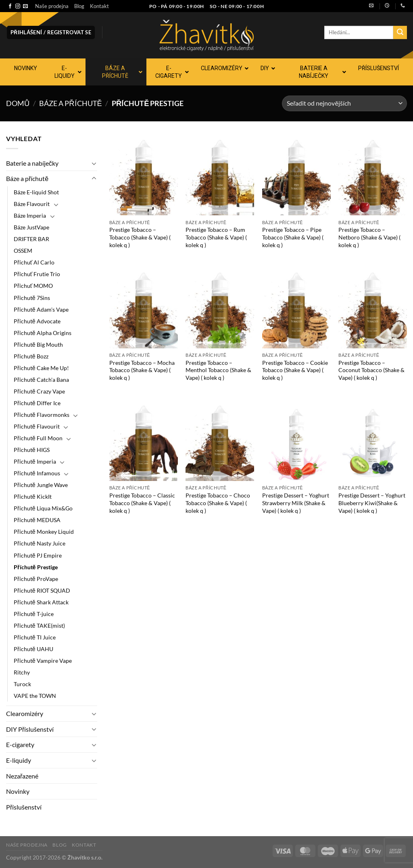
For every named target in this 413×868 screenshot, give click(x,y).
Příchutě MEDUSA (37, 520)
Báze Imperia (30, 215)
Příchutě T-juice (34, 614)
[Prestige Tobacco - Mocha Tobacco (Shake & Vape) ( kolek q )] (144, 307)
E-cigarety (20, 744)
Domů (18, 103)
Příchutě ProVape (36, 579)
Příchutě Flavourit (37, 426)
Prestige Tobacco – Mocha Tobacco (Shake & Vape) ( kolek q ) (142, 370)
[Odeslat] (400, 33)
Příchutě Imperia (35, 461)
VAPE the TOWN (35, 696)
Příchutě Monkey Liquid (44, 532)
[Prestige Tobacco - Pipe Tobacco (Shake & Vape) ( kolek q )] (296, 175)
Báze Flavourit (32, 204)
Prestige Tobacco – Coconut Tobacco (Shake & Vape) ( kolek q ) (371, 370)
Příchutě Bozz (31, 356)
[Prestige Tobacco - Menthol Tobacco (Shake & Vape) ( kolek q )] (220, 307)
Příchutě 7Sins (32, 298)
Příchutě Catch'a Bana (41, 380)
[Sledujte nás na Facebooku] (10, 6)
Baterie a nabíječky (32, 163)
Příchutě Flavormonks (42, 415)
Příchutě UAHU (33, 649)
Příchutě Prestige (36, 567)
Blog (79, 6)
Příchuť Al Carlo (34, 262)
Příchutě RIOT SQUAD (42, 590)
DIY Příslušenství (30, 729)
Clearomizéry (25, 713)
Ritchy (22, 672)
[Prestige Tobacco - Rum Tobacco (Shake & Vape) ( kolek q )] (220, 175)
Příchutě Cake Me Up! (41, 368)
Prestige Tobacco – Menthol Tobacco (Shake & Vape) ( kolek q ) (218, 370)
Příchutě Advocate (37, 321)
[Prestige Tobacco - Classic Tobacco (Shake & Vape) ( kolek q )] (144, 440)
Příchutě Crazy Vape (39, 391)
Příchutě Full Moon (38, 438)
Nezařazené (22, 776)
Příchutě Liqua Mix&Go (43, 508)
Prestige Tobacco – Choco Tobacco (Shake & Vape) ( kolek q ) (218, 503)
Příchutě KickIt (33, 496)
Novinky (18, 791)
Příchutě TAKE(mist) (39, 626)
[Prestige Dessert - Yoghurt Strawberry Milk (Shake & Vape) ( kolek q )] (296, 440)
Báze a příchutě (71, 103)
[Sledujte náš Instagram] (18, 6)
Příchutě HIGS (32, 450)
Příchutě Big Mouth (38, 344)
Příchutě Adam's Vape (41, 309)
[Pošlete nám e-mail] (25, 6)
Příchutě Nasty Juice (40, 543)
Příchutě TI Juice (35, 637)
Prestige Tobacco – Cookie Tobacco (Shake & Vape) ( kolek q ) (295, 370)
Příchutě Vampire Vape (43, 661)
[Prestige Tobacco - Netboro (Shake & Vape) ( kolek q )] (373, 175)
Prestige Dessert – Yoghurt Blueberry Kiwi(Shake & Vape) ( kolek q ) (372, 503)
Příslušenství (24, 807)
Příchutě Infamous (37, 473)
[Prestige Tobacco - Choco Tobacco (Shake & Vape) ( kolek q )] (220, 440)
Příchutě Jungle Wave (41, 485)
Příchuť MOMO (33, 286)
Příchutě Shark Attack (41, 602)
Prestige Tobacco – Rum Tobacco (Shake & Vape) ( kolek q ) (216, 237)
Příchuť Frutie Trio (37, 274)
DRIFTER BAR (31, 239)
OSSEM (23, 251)
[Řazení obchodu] (344, 103)
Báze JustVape (31, 227)
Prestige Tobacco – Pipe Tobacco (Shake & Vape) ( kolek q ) (293, 237)
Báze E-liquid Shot (36, 192)
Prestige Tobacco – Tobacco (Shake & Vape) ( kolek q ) (140, 237)
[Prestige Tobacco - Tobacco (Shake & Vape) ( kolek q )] (144, 175)
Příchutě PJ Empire (38, 555)
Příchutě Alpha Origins (43, 333)
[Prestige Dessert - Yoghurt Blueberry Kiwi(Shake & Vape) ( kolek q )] (373, 440)
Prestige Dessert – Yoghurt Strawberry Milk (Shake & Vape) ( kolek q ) (296, 503)
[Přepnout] (94, 163)
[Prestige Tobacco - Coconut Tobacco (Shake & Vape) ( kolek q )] (373, 307)
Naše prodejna (52, 6)
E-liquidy (19, 760)
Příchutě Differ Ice (37, 403)
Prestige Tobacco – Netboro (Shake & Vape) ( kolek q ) (369, 237)
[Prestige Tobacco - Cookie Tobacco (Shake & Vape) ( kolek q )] (296, 307)
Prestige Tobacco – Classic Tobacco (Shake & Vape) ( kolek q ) (142, 503)
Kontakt (99, 6)
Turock (22, 684)
